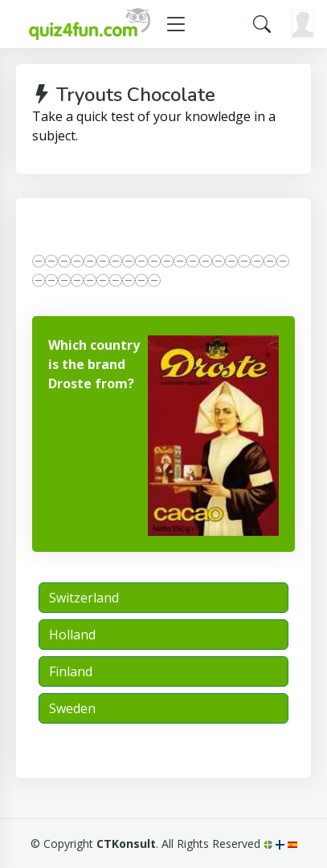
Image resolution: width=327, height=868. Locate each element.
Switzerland (84, 598)
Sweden (72, 708)
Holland (72, 635)
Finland (71, 671)
